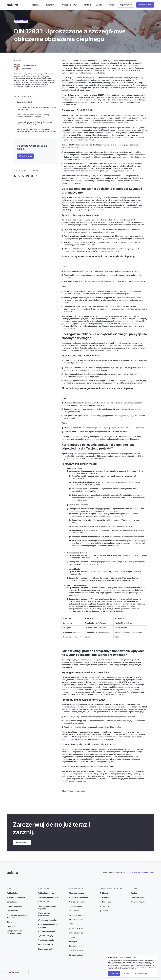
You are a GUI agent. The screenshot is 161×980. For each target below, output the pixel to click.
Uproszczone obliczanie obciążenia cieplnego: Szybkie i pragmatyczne (37, 108)
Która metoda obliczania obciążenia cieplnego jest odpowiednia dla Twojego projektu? (35, 123)
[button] (36, 5)
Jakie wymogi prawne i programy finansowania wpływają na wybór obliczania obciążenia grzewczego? (37, 130)
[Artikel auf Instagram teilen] (23, 176)
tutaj (96, 694)
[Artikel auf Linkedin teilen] (28, 176)
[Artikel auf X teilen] (19, 176)
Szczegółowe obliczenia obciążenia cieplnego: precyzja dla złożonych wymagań (34, 116)
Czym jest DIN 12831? (24, 102)
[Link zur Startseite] (12, 5)
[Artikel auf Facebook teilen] (15, 176)
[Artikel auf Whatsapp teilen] (36, 176)
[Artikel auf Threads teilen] (32, 176)
